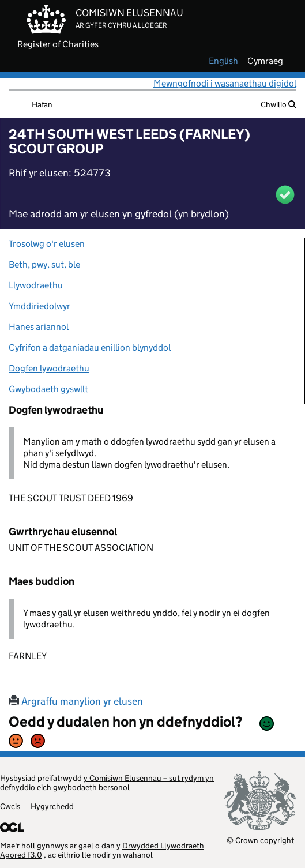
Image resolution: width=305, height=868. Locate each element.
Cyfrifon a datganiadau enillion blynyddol (90, 347)
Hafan (42, 104)
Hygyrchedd (52, 806)
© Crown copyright (260, 840)
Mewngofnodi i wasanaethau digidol (225, 83)
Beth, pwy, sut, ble (44, 264)
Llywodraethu (36, 285)
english (223, 61)
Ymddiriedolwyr (39, 306)
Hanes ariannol (39, 327)
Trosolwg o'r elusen (47, 244)
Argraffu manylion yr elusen (76, 701)
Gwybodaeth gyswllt (48, 389)
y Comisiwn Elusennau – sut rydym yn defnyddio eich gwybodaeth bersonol (107, 783)
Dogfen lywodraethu (49, 368)
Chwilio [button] (278, 104)
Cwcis (10, 806)
